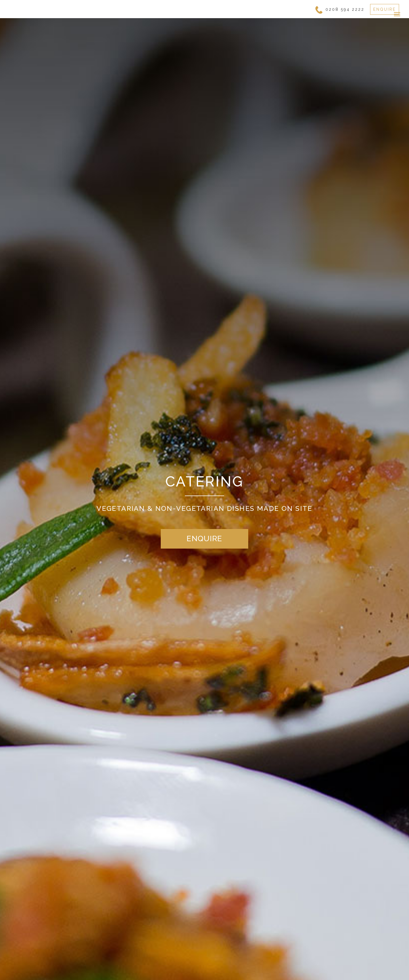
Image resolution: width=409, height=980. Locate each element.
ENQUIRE (385, 9)
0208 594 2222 (345, 9)
